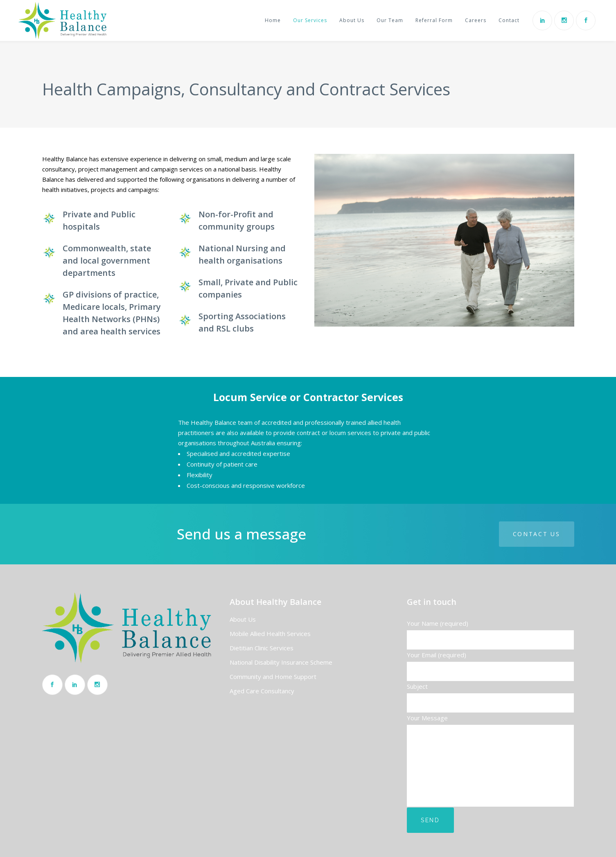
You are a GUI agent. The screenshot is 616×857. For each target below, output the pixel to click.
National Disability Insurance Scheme (281, 662)
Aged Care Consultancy (262, 691)
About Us (243, 619)
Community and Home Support (273, 677)
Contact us (537, 534)
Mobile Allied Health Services (270, 634)
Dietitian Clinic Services (262, 648)
